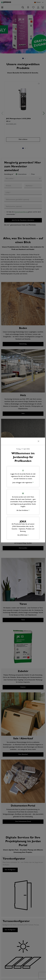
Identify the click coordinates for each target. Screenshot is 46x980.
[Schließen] (38, 441)
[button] (23, 477)
